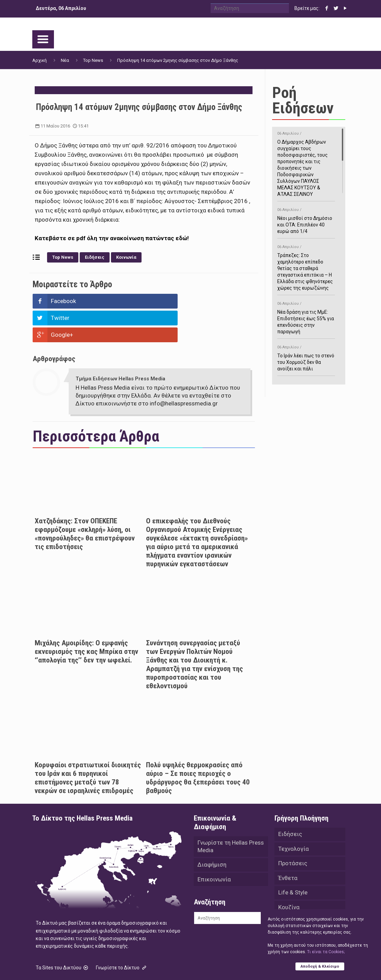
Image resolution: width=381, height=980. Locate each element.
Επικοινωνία (214, 847)
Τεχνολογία (294, 816)
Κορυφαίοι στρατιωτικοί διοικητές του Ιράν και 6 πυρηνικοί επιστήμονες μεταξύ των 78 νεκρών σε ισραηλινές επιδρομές (88, 744)
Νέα (65, 60)
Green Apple (232, 966)
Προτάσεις (293, 831)
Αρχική (40, 60)
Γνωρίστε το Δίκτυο (122, 934)
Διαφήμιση (212, 832)
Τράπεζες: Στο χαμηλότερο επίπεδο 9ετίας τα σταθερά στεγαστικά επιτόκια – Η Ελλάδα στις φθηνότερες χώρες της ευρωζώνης (306, 266)
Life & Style (293, 861)
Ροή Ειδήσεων (303, 100)
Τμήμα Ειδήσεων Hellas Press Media (120, 345)
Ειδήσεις (95, 257)
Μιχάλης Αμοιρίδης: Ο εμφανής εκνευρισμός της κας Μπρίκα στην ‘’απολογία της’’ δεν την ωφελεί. (86, 618)
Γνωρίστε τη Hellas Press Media (231, 813)
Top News (93, 60)
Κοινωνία (126, 257)
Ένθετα (288, 846)
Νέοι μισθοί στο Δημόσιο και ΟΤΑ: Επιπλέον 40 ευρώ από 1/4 (306, 219)
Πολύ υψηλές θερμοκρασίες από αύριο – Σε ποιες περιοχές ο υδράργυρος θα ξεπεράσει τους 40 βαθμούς (198, 744)
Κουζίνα (289, 876)
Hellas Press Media (121, 966)
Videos (287, 906)
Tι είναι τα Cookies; (326, 951)
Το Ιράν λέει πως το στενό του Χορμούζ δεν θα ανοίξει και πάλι (306, 357)
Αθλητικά (291, 891)
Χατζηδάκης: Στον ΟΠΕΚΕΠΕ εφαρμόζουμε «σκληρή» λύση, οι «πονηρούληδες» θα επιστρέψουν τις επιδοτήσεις (85, 500)
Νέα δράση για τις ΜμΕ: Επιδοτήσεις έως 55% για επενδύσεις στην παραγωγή (306, 316)
